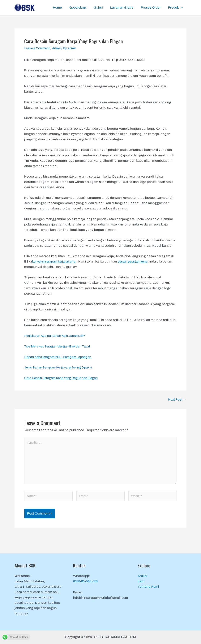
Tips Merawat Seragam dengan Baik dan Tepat (60, 346)
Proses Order (152, 8)
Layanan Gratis (124, 8)
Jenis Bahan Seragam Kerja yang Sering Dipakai (61, 367)
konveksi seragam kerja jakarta (56, 261)
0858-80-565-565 (87, 581)
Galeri (102, 8)
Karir (141, 581)
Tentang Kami (148, 587)
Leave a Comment (38, 48)
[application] (181, 8)
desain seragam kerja (138, 261)
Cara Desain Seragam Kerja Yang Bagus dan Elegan (64, 378)
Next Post (177, 400)
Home (63, 8)
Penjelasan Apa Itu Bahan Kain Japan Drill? (57, 336)
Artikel (59, 48)
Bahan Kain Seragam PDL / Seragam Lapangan (60, 357)
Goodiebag (83, 8)
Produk (176, 8)
